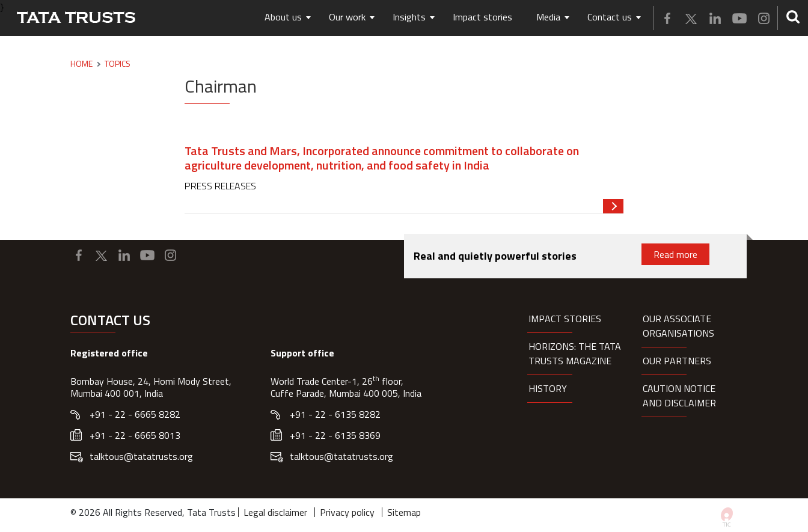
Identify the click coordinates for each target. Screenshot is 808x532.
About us (283, 17)
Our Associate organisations (678, 326)
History (548, 388)
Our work (347, 17)
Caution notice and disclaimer (679, 396)
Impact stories (482, 17)
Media (548, 17)
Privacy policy (347, 512)
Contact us (610, 17)
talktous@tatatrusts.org (141, 456)
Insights (409, 17)
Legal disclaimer (275, 512)
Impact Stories (565, 319)
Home (81, 64)
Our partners (677, 361)
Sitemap (404, 512)
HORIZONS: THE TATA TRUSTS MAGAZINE (575, 353)
